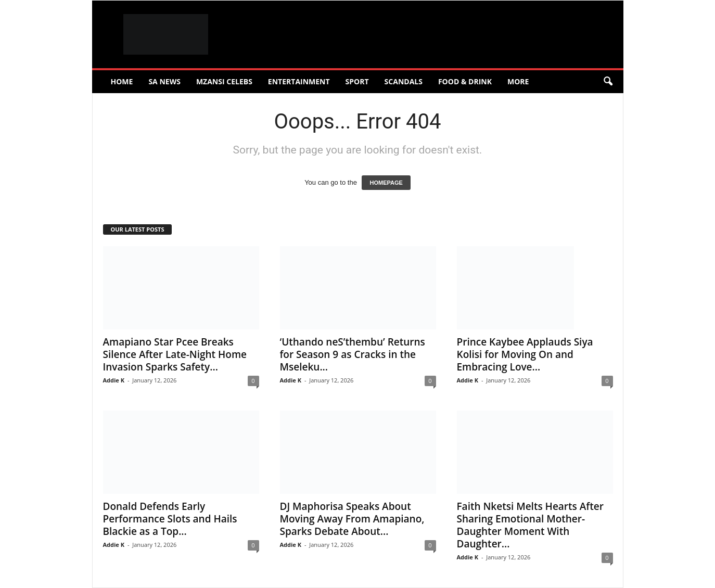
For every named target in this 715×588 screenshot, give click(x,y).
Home (122, 81)
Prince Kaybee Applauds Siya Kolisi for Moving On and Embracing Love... (525, 354)
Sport (357, 81)
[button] (608, 82)
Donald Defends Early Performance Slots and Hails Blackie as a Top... (170, 519)
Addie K (114, 380)
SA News (164, 81)
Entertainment (299, 81)
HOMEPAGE (386, 183)
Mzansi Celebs (224, 81)
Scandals (404, 81)
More (518, 81)
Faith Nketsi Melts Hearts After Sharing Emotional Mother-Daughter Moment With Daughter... (530, 525)
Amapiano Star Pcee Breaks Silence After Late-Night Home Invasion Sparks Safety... (175, 354)
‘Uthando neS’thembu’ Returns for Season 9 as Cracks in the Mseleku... (353, 354)
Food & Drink (465, 81)
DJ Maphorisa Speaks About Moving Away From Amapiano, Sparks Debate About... (352, 519)
